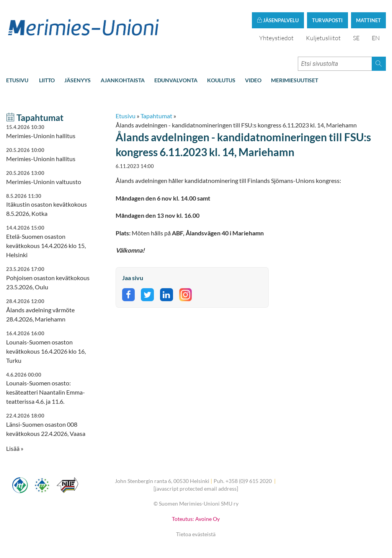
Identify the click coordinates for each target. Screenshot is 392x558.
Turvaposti (327, 20)
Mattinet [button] (368, 20)
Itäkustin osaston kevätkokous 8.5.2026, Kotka (50, 205)
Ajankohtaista (123, 80)
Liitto (47, 80)
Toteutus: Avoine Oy (196, 519)
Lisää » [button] (15, 448)
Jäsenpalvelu (278, 20)
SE (356, 38)
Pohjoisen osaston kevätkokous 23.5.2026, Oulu (50, 278)
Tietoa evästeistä (196, 534)
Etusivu (17, 80)
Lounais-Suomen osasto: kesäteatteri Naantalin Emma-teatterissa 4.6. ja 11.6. (50, 388)
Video (253, 80)
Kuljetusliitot (323, 38)
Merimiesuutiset (295, 80)
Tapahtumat (156, 116)
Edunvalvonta (176, 80)
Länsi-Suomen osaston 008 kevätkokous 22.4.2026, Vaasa (50, 425)
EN (376, 38)
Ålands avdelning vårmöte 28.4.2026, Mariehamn (50, 310)
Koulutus (221, 80)
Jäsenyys (78, 80)
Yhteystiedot (276, 38)
